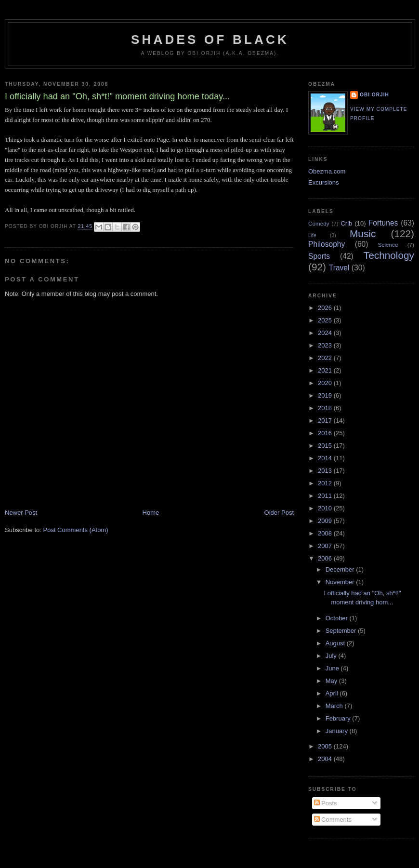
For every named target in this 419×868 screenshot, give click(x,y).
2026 (326, 308)
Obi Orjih (374, 95)
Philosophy (327, 244)
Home (151, 513)
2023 (326, 345)
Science (388, 245)
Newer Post (21, 513)
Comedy (319, 223)
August (336, 643)
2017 (326, 421)
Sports (319, 256)
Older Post (279, 513)
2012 (326, 483)
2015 (326, 446)
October (338, 618)
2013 (326, 471)
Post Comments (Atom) (76, 530)
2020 (326, 383)
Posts (326, 803)
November (341, 582)
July (332, 656)
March (335, 706)
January (338, 731)
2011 (326, 496)
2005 (326, 746)
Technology (389, 255)
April (333, 693)
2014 (326, 458)
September (342, 631)
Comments (333, 820)
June (333, 668)
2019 (326, 395)
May (332, 681)
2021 (326, 370)
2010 (326, 508)
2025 (326, 320)
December (341, 569)
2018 (326, 408)
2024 (326, 333)
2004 (326, 759)
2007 (326, 546)
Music (363, 234)
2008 (326, 533)
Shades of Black (210, 40)
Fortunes (383, 223)
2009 (326, 521)
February (339, 718)
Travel (339, 268)
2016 (326, 433)
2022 (326, 358)
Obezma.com (327, 171)
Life (312, 235)
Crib (346, 223)
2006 (326, 558)
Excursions (324, 182)
